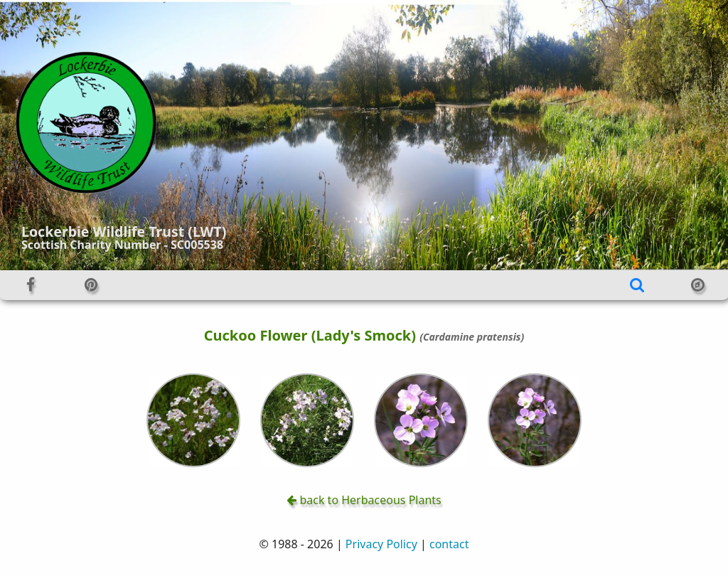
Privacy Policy (381, 544)
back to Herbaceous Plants (364, 500)
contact (449, 544)
